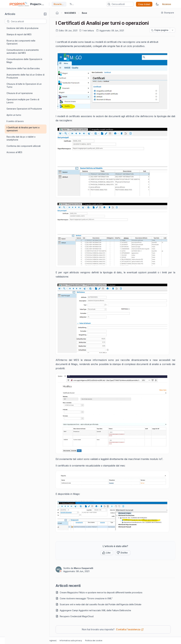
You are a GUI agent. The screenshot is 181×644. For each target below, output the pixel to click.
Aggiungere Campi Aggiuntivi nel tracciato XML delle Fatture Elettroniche (95, 610)
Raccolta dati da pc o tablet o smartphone (21, 138)
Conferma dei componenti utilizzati (24, 146)
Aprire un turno (14, 115)
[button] (45, 14)
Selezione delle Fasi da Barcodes (23, 68)
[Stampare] (168, 13)
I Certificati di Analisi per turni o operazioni (23, 129)
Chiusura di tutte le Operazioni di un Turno (24, 85)
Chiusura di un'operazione (20, 93)
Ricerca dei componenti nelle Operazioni (21, 42)
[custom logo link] (19, 4)
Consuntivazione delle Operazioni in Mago (24, 61)
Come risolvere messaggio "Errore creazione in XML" (86, 598)
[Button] (123, 553)
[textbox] (29, 21)
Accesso (167, 4)
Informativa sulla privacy (71, 640)
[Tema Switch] (157, 4)
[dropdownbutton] (173, 30)
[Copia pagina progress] (160, 30)
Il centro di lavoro (15, 121)
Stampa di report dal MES (19, 34)
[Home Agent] (57, 13)
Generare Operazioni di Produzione (24, 109)
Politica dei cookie (94, 640)
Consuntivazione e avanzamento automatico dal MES (23, 51)
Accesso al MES (14, 152)
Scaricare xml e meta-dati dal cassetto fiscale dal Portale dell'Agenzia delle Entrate (101, 604)
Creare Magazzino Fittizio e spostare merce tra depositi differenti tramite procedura (101, 592)
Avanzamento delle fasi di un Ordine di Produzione (25, 76)
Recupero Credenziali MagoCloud (77, 616)
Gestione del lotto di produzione (23, 28)
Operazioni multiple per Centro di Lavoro (23, 101)
